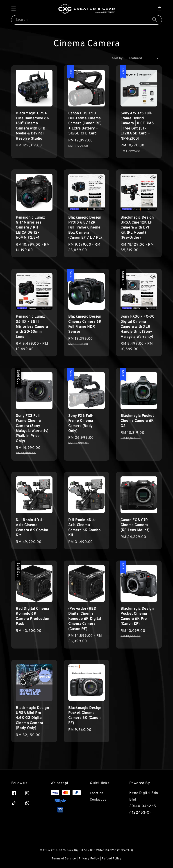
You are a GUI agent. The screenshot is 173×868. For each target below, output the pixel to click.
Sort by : (118, 58)
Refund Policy (112, 859)
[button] (14, 9)
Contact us (98, 800)
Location (97, 793)
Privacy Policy (89, 859)
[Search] (155, 20)
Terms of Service (64, 859)
